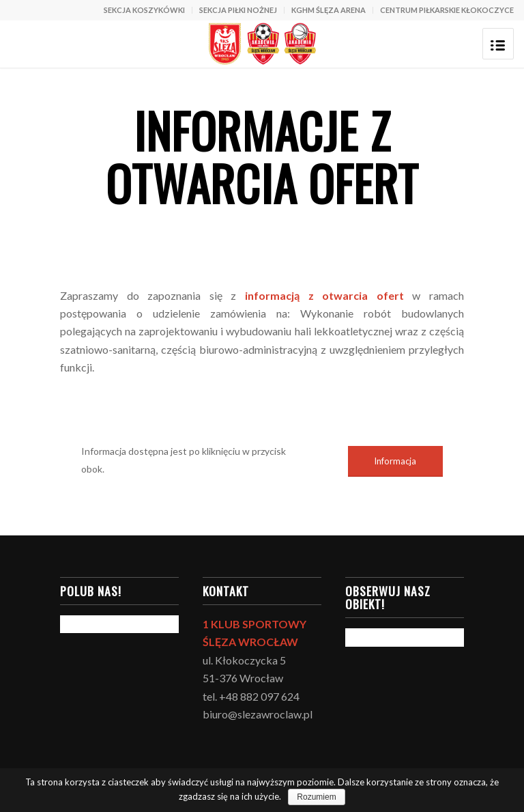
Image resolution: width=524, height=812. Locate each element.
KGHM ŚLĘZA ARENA (329, 10)
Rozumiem (316, 797)
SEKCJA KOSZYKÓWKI (144, 10)
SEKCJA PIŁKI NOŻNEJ (238, 10)
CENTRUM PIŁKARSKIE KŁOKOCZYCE (447, 10)
